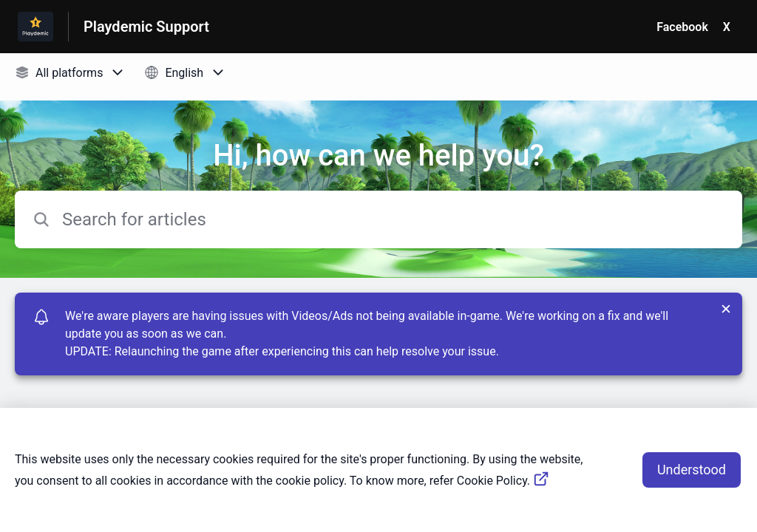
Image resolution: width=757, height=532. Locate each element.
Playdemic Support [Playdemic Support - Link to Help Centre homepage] (146, 27)
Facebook (682, 27)
